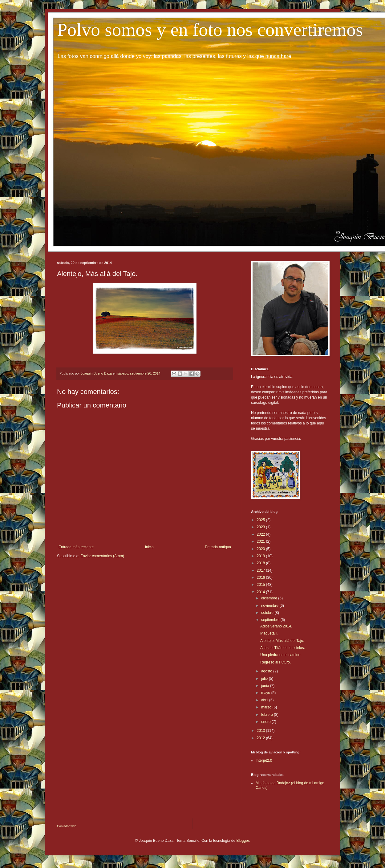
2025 (261, 520)
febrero (267, 715)
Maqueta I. (269, 633)
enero (266, 722)
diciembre (270, 598)
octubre (268, 613)
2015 (261, 585)
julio (265, 679)
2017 (261, 570)
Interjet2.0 (264, 761)
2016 (261, 578)
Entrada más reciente (76, 547)
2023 (261, 527)
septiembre (271, 620)
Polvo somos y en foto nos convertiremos (210, 30)
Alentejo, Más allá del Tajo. (282, 641)
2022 (261, 534)
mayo (266, 693)
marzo (267, 707)
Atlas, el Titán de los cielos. (283, 648)
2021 (261, 541)
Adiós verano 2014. (276, 626)
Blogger (243, 841)
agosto (267, 671)
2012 (261, 738)
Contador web (67, 826)
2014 (261, 592)
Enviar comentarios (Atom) (102, 556)
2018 (261, 563)
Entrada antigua (218, 547)
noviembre (270, 606)
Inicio (149, 547)
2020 (261, 549)
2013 (261, 731)
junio (266, 686)
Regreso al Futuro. (276, 662)
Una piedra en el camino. (281, 655)
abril (265, 700)
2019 (261, 556)
